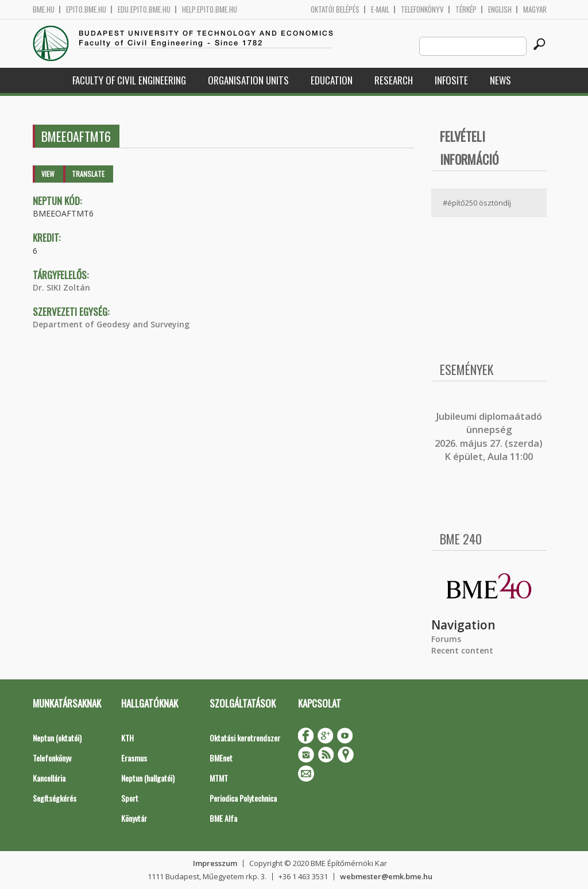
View (48, 174)
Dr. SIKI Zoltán (61, 287)
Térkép (466, 9)
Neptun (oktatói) (57, 738)
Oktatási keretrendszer (245, 738)
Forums (446, 639)
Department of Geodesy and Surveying (111, 324)
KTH (127, 738)
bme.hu (44, 9)
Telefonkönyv (422, 9)
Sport (130, 798)
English (500, 9)
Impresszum (215, 863)
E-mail (380, 9)
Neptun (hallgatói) (148, 778)
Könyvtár (134, 818)
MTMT (219, 778)
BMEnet (221, 758)
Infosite (451, 80)
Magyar (535, 9)
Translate (88, 174)
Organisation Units (248, 80)
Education (332, 80)
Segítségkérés (55, 798)
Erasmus (134, 758)
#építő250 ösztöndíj (477, 203)
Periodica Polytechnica (243, 798)
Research (394, 80)
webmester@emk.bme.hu (386, 876)
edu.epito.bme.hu (144, 9)
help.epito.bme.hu (210, 9)
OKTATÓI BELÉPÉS (335, 9)
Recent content (462, 650)
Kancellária (49, 778)
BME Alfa (223, 818)
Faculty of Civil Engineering (129, 80)
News (500, 80)
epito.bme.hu (86, 9)
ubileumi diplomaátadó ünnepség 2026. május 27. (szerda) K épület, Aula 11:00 (489, 436)
